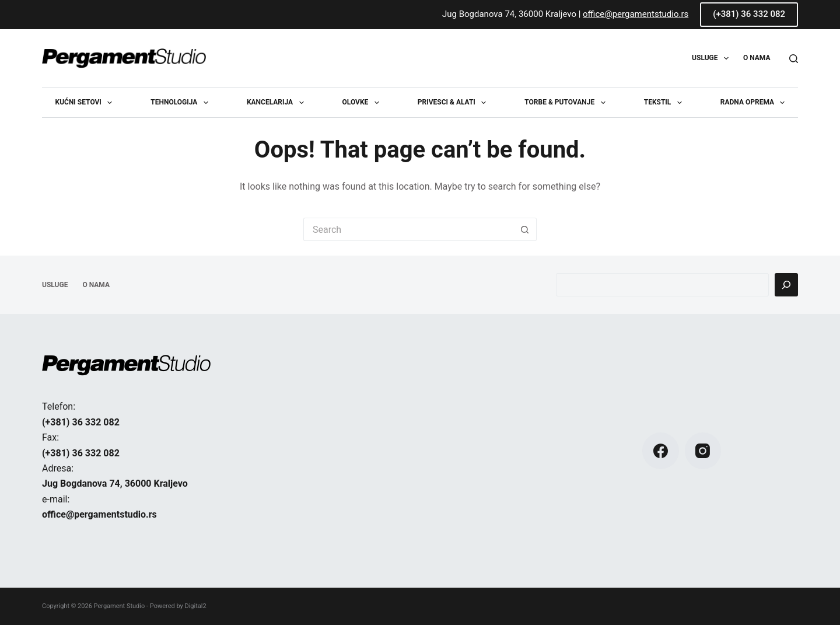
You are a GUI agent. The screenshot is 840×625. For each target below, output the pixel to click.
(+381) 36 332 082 (749, 14)
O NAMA (757, 58)
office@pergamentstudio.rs (636, 14)
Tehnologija (182, 103)
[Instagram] (703, 451)
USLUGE (713, 58)
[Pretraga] (786, 285)
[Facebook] (661, 451)
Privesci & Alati (454, 103)
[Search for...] (408, 229)
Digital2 (195, 606)
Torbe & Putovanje (567, 103)
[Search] (794, 59)
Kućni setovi (86, 103)
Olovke (363, 103)
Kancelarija (278, 103)
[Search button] (525, 229)
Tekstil (665, 103)
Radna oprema (755, 103)
